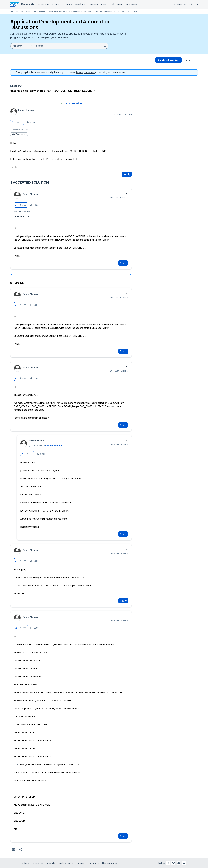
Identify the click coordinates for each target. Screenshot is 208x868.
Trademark (81, 863)
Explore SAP (180, 4)
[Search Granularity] (22, 46)
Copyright (50, 863)
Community (28, 4)
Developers (81, 4)
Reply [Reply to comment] (123, 263)
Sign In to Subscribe (168, 60)
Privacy (26, 863)
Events (104, 4)
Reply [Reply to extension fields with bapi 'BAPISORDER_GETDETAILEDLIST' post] (127, 174)
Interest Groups (40, 11)
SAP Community (17, 11)
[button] (13, 122)
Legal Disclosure (65, 863)
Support (92, 863)
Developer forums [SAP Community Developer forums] (85, 72)
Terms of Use (38, 863)
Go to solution (73, 103)
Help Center (116, 4)
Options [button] (188, 60)
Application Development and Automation (65, 11)
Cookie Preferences (108, 863)
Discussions (89, 11)
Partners (94, 4)
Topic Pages (131, 4)
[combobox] (71, 46)
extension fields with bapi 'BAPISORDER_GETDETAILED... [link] (118, 11)
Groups (68, 4)
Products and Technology (50, 4)
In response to (47, 446)
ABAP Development (19, 134)
